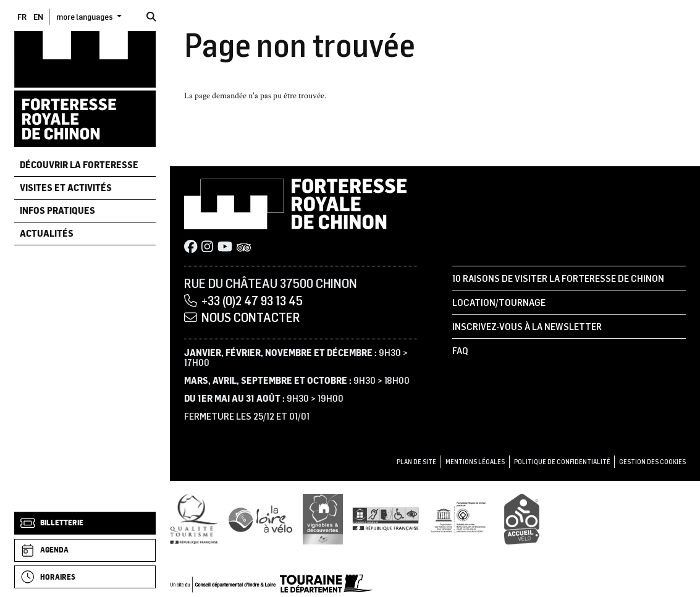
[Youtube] (225, 248)
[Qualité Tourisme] (194, 519)
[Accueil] (85, 88)
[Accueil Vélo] (522, 519)
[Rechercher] (151, 16)
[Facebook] (191, 248)
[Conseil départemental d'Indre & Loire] (272, 583)
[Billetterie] (85, 523)
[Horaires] (85, 577)
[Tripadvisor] (243, 248)
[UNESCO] (462, 519)
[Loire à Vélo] (261, 519)
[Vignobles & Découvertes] (323, 519)
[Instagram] (207, 248)
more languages (85, 16)
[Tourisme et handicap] (386, 519)
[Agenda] (85, 550)
